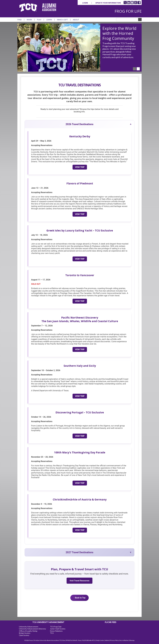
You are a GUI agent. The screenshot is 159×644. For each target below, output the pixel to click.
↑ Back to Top (79, 598)
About (76, 20)
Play (39, 20)
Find (20, 20)
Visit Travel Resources (79, 581)
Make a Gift (62, 20)
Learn (49, 20)
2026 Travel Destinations (79, 124)
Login (85, 3)
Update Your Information (108, 3)
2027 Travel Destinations (80, 552)
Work (29, 20)
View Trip (80, 167)
